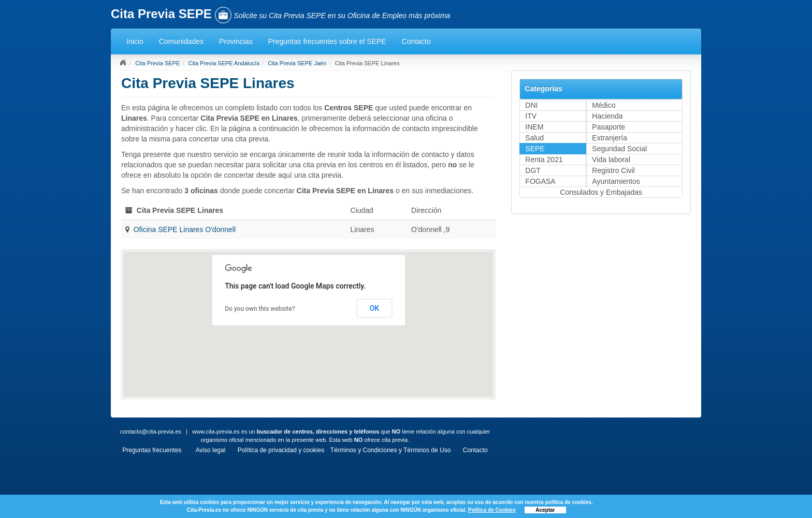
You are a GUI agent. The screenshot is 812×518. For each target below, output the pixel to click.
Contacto (416, 41)
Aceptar (545, 510)
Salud (534, 138)
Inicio (135, 41)
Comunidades (181, 41)
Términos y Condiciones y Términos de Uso (391, 450)
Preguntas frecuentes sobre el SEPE (327, 41)
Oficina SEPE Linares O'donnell (185, 229)
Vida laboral (611, 160)
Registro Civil (613, 170)
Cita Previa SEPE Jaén (297, 63)
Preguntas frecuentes (152, 450)
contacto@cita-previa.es (151, 431)
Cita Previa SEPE (157, 63)
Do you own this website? (260, 309)
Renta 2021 (544, 160)
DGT (533, 170)
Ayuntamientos (616, 181)
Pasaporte (608, 127)
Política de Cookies (492, 510)
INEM (534, 127)
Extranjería (610, 138)
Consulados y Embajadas (601, 192)
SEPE (535, 149)
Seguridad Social (619, 149)
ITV (531, 116)
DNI (531, 105)
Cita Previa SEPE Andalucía (224, 63)
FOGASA (540, 181)
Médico (604, 105)
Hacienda (607, 116)
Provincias (236, 41)
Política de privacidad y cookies (281, 450)
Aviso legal (211, 450)
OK (375, 308)
